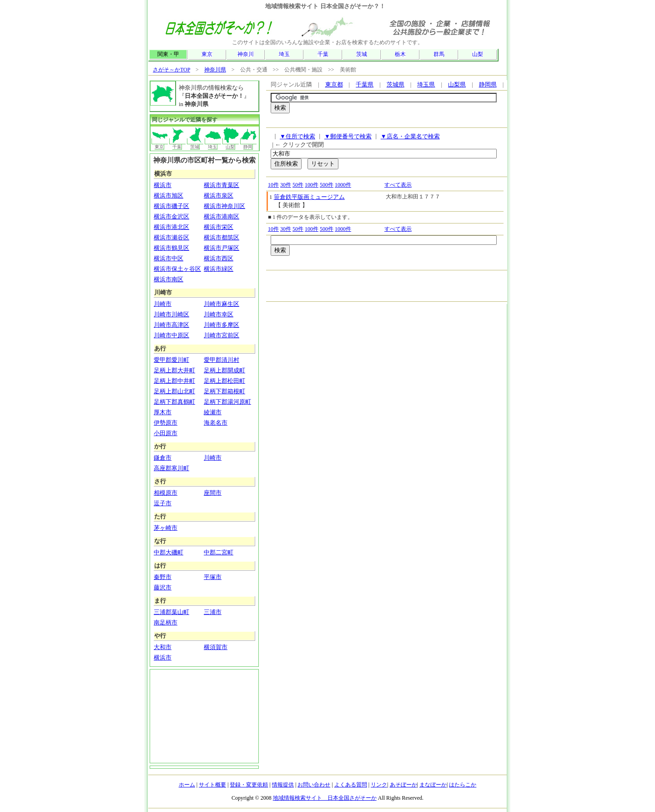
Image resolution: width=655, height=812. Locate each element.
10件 (273, 185)
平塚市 (213, 577)
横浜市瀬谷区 (171, 237)
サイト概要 (212, 785)
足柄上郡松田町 (224, 381)
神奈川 (246, 54)
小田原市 (166, 433)
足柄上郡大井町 (174, 370)
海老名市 (216, 423)
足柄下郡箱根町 (224, 391)
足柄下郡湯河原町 (227, 402)
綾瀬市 (213, 412)
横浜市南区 (169, 279)
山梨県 (457, 84)
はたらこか (463, 785)
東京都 (334, 84)
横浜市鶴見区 (171, 248)
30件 (286, 185)
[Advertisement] (377, 123)
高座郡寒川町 (171, 468)
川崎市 (163, 304)
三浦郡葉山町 (171, 612)
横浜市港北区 (171, 227)
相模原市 (166, 493)
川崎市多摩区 (222, 325)
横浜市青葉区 (222, 185)
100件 (312, 185)
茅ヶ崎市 (166, 528)
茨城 (362, 54)
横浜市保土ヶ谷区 (177, 269)
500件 (327, 185)
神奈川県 (215, 70)
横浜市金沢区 (171, 216)
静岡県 (488, 84)
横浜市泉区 (219, 195)
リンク (379, 785)
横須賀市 (216, 647)
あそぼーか (403, 785)
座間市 (213, 493)
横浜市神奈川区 (224, 206)
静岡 (249, 144)
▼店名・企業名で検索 (410, 136)
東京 (207, 54)
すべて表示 (398, 185)
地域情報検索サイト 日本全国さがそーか (325, 798)
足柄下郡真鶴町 (174, 402)
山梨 (478, 54)
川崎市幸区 (219, 314)
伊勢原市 (166, 423)
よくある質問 (351, 785)
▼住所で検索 (297, 136)
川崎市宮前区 (222, 335)
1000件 (343, 185)
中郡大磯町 (169, 552)
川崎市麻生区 (222, 304)
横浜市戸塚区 (222, 248)
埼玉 (284, 54)
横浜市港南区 (222, 216)
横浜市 (163, 185)
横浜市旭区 (169, 195)
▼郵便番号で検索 (348, 136)
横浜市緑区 (219, 269)
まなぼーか (433, 785)
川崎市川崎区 (171, 314)
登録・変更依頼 (249, 785)
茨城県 (396, 84)
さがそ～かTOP (171, 70)
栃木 (400, 54)
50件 (298, 185)
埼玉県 (426, 84)
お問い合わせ (314, 785)
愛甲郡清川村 (222, 360)
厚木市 (163, 412)
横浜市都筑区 (222, 237)
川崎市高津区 (171, 325)
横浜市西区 (219, 258)
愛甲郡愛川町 (171, 360)
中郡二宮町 (219, 552)
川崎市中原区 (171, 335)
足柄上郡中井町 (174, 381)
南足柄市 (166, 622)
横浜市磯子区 (171, 206)
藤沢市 (163, 587)
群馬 (439, 54)
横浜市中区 (169, 258)
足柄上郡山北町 (174, 391)
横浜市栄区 (219, 227)
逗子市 (163, 503)
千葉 (323, 54)
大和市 (163, 647)
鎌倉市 (163, 458)
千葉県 (365, 84)
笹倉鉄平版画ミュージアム (309, 197)
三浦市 (213, 612)
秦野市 (163, 577)
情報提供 (283, 785)
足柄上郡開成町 (224, 370)
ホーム (187, 785)
